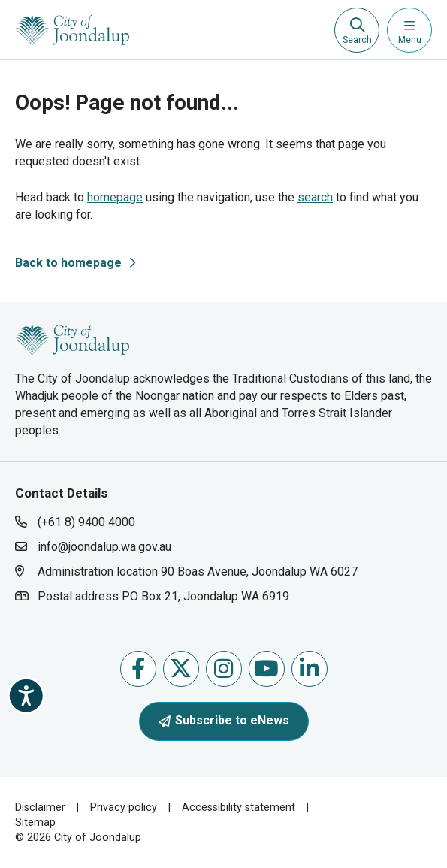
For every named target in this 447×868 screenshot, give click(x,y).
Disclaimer (40, 807)
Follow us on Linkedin (309, 668)
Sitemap (35, 822)
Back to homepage (68, 263)
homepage (115, 197)
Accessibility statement (239, 807)
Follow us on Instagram (223, 668)
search (315, 197)
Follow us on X (181, 668)
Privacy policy (124, 807)
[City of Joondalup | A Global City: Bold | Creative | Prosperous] (72, 30)
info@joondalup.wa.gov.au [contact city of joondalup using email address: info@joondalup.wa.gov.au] (104, 547)
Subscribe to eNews (224, 720)
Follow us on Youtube (266, 668)
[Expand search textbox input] (357, 30)
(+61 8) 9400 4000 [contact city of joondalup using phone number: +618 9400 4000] (86, 522)
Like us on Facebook (138, 668)
